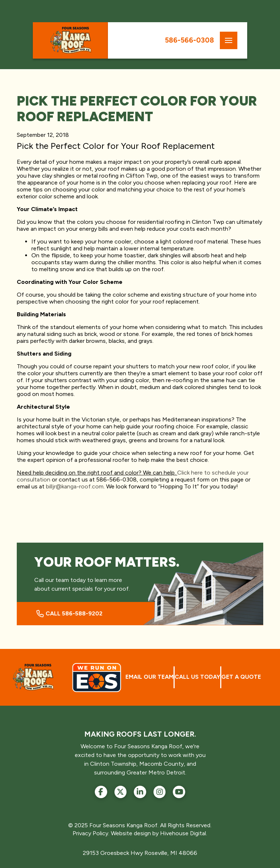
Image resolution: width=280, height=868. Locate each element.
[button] (229, 40)
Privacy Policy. (91, 833)
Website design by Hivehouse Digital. (159, 833)
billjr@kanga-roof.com (75, 486)
